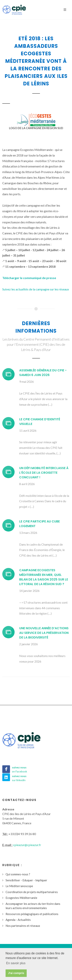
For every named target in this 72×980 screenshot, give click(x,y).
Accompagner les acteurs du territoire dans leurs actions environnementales (33, 906)
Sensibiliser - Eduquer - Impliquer (26, 880)
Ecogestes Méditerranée (21, 898)
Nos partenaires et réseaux (23, 926)
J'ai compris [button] (16, 973)
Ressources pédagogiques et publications (32, 914)
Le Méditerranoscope (19, 886)
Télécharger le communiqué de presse (29, 278)
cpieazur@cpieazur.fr (27, 845)
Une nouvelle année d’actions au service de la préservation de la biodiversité (44, 633)
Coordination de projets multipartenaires (32, 892)
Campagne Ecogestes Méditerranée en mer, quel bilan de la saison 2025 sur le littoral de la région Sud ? (44, 577)
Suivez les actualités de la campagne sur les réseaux (36, 289)
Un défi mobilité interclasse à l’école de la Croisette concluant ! (44, 473)
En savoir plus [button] (16, 963)
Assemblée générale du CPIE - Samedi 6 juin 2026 (43, 373)
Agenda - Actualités (18, 920)
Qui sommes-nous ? (18, 874)
